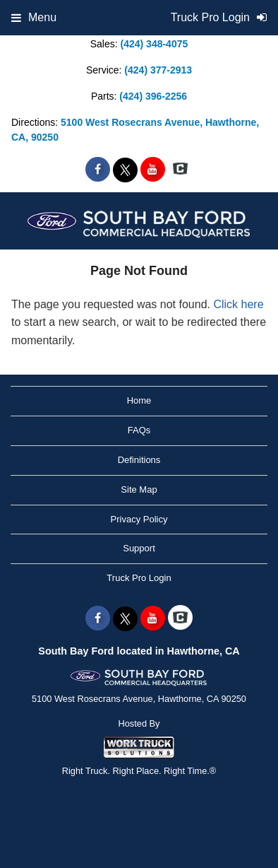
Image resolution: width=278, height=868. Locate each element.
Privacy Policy (139, 519)
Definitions (139, 460)
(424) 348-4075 (155, 44)
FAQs (139, 430)
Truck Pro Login (139, 578)
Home (139, 400)
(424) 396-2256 (153, 96)
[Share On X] (125, 170)
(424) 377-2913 (158, 70)
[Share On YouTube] (153, 170)
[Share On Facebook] (98, 170)
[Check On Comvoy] (180, 170)
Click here (238, 304)
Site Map (139, 489)
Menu (34, 17)
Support (139, 548)
